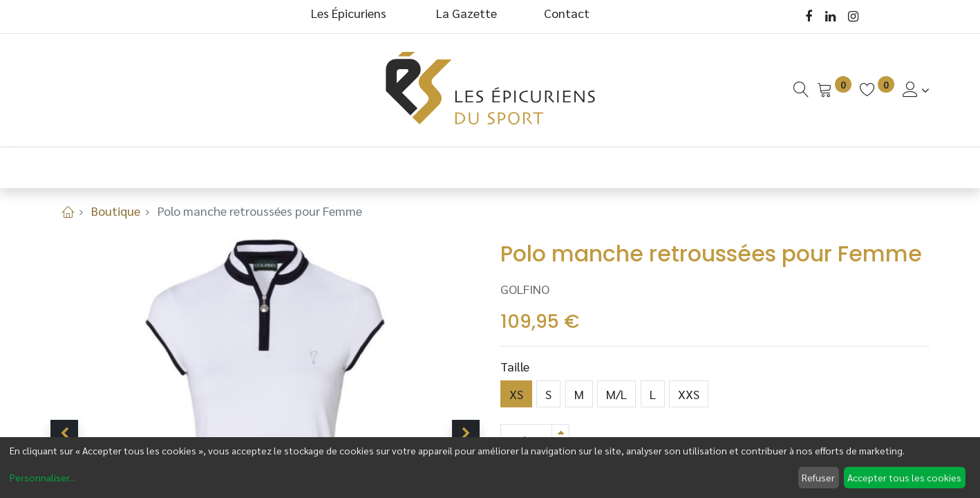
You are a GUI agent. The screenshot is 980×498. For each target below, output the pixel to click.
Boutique (116, 211)
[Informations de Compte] (916, 90)
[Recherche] (801, 90)
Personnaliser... (43, 477)
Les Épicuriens (349, 13)
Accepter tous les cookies (904, 477)
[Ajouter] (560, 432)
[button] (64, 434)
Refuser (818, 477)
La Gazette (468, 13)
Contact (567, 13)
